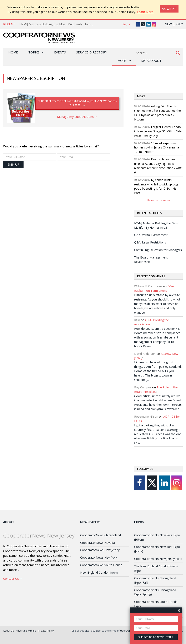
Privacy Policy (46, 631)
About (9, 522)
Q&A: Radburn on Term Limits (154, 288)
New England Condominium (99, 572)
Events (60, 52)
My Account (151, 61)
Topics (34, 52)
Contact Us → (13, 578)
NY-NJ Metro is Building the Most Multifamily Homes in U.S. (61, 24)
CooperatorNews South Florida (101, 565)
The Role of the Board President (156, 389)
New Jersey (174, 24)
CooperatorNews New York (99, 557)
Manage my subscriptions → (77, 117)
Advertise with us (26, 631)
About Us (9, 631)
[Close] (169, 9)
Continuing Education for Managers (158, 250)
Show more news (158, 200)
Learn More (145, 12)
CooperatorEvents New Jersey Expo (158, 559)
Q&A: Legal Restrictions (150, 242)
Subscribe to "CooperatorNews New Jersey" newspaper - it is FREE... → (77, 103)
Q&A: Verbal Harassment (151, 235)
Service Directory (92, 52)
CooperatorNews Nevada (97, 543)
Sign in (127, 24)
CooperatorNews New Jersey (100, 550)
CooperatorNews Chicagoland (100, 535)
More (122, 61)
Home (13, 52)
